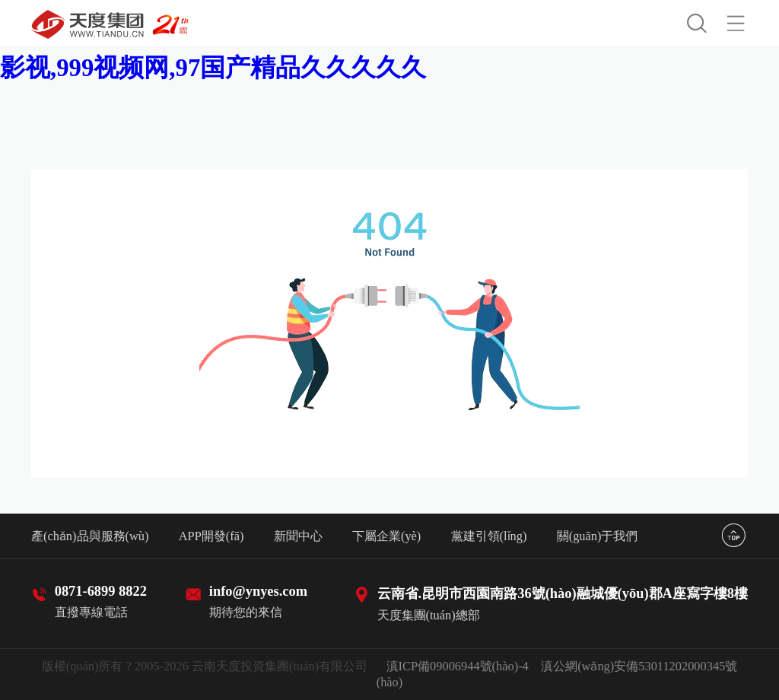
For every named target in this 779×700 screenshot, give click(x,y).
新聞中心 (298, 536)
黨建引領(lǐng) (489, 536)
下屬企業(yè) (386, 536)
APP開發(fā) (211, 536)
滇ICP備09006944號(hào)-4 (458, 666)
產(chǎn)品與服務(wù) (90, 536)
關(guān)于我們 (598, 536)
